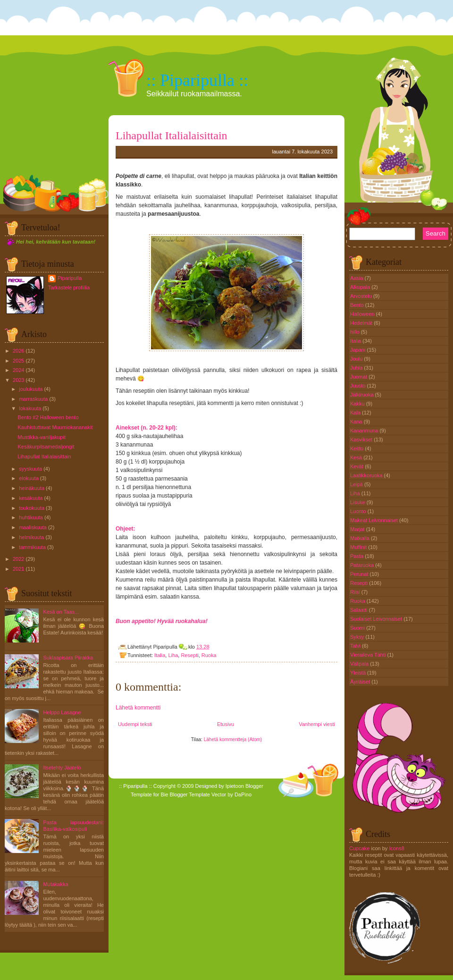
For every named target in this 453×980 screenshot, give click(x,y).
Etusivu (226, 724)
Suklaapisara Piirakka (68, 658)
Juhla (357, 368)
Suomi (358, 628)
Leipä (357, 484)
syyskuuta (30, 469)
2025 (18, 361)
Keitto (357, 448)
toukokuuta (32, 508)
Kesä (357, 457)
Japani (358, 350)
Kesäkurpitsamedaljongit (46, 447)
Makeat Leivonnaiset (375, 520)
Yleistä (359, 673)
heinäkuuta (32, 488)
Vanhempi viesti (317, 724)
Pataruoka (363, 565)
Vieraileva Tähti (369, 655)
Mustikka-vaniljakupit (41, 437)
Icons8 (396, 848)
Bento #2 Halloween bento (48, 417)
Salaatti (360, 610)
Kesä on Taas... (61, 612)
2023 (18, 380)
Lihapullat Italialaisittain (44, 456)
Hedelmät (362, 323)
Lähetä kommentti (138, 708)
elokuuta (29, 478)
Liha (173, 655)
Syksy (358, 637)
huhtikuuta (31, 517)
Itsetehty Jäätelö (62, 768)
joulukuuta (31, 389)
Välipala (360, 664)
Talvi (356, 646)
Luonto (359, 511)
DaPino (243, 794)
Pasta (357, 556)
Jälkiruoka (363, 395)
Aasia (357, 278)
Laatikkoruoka (367, 475)
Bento (358, 305)
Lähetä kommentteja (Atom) (233, 739)
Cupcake (359, 848)
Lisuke (358, 502)
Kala (356, 413)
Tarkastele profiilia (69, 287)
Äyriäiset (361, 682)
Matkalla (361, 538)
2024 (18, 370)
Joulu (357, 359)
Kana (357, 422)
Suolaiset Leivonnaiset (377, 619)
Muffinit (359, 547)
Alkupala (361, 287)
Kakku (358, 404)
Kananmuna (365, 431)
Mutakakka (55, 884)
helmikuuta (31, 537)
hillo (356, 332)
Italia (160, 655)
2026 (18, 351)
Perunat (360, 574)
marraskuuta (33, 399)
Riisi (356, 592)
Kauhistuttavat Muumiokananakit (55, 427)
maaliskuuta (33, 527)
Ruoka (209, 655)
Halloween (363, 314)
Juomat (359, 377)
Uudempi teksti (135, 724)
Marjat (358, 529)
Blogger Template (190, 794)
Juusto (358, 386)
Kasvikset (362, 439)
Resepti (189, 655)
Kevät (357, 466)
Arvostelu (362, 296)
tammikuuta (32, 547)
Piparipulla (70, 278)
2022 (18, 559)
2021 (18, 569)
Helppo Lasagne (62, 712)
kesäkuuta (31, 498)
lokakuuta (30, 408)
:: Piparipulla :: (197, 80)
